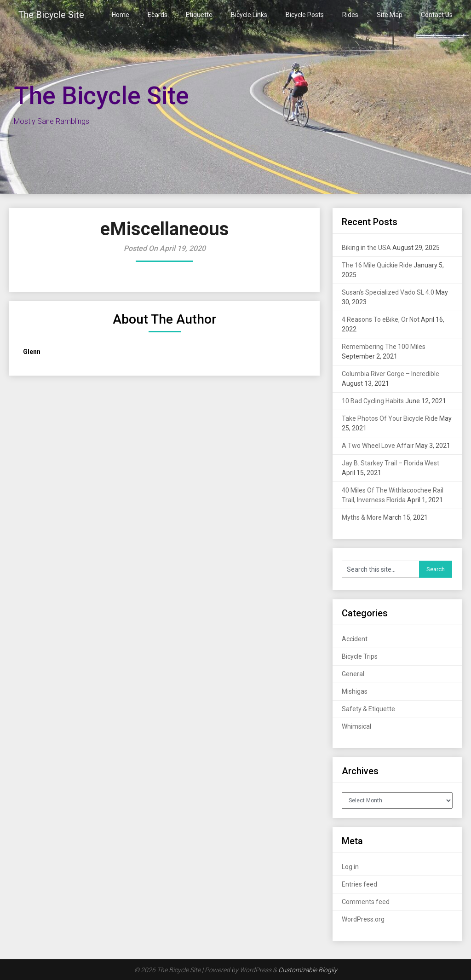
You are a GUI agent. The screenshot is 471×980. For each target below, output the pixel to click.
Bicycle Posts (305, 15)
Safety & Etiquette (368, 709)
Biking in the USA (366, 248)
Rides (350, 15)
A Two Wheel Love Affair (378, 446)
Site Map (390, 15)
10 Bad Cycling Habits (373, 401)
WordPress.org (363, 919)
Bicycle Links (249, 15)
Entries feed (359, 884)
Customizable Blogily (308, 970)
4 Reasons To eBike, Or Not (381, 319)
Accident (355, 639)
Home (121, 15)
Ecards (158, 15)
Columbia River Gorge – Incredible (391, 374)
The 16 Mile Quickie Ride (377, 265)
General (353, 674)
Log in (350, 867)
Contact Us (437, 15)
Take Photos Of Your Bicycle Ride (390, 418)
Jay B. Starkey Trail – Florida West (391, 463)
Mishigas (355, 691)
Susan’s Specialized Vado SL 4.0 (388, 292)
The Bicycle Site (51, 15)
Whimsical (356, 726)
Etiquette (199, 15)
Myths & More (362, 517)
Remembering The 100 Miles (384, 347)
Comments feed (366, 902)
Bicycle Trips (360, 656)
